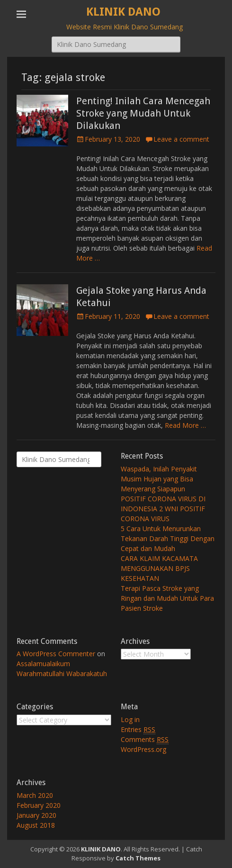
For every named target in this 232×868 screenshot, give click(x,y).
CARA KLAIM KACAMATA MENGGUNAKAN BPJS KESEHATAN (159, 568)
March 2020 (35, 795)
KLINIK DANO (123, 12)
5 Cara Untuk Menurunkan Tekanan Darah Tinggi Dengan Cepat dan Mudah (168, 538)
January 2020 (36, 815)
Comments (145, 740)
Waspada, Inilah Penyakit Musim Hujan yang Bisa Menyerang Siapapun (159, 479)
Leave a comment (181, 139)
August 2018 (36, 825)
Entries (138, 730)
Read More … (185, 425)
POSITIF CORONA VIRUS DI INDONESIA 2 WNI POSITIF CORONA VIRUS (163, 509)
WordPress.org (143, 749)
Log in (130, 719)
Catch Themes (138, 858)
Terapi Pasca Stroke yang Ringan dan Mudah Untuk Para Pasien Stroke (167, 598)
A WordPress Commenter (56, 654)
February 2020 (39, 805)
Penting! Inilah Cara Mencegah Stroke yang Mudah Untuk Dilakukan (143, 113)
